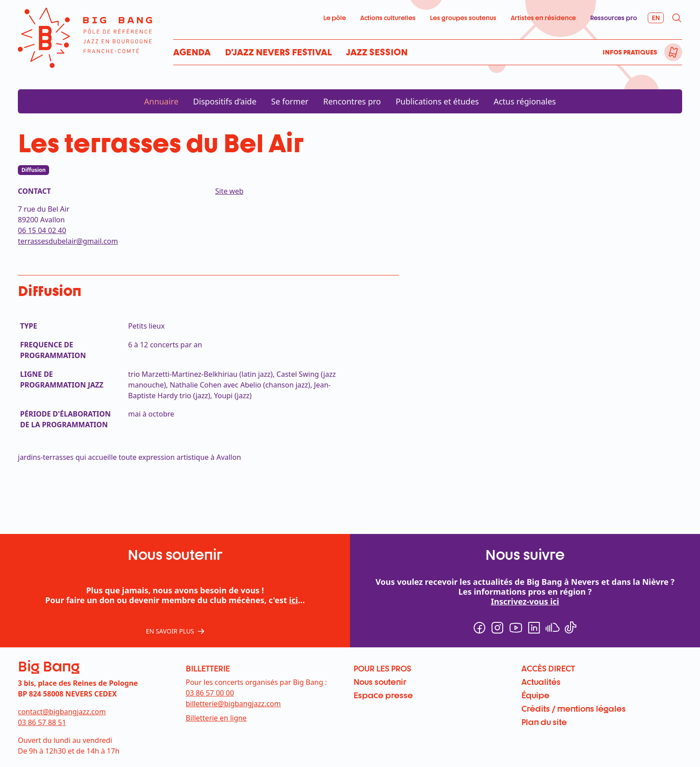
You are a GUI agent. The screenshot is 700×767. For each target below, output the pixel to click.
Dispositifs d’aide (225, 101)
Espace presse (383, 695)
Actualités (541, 682)
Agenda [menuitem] (192, 52)
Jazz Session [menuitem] (377, 52)
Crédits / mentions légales (574, 709)
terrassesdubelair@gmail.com (68, 241)
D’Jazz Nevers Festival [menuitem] (278, 52)
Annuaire (161, 101)
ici (293, 600)
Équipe (535, 695)
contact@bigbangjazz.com (62, 712)
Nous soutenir (380, 682)
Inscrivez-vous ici (525, 601)
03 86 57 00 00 (210, 693)
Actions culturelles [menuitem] (388, 18)
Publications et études (437, 101)
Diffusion (33, 170)
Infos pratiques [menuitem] (630, 52)
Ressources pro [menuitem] (614, 18)
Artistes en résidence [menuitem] (543, 18)
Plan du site (544, 722)
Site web (229, 191)
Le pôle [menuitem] (335, 18)
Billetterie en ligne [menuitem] (216, 718)
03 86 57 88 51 (42, 722)
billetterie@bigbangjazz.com (233, 704)
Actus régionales (525, 101)
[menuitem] (673, 52)
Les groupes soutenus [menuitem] (463, 18)
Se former (290, 101)
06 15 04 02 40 (42, 230)
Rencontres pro (352, 101)
